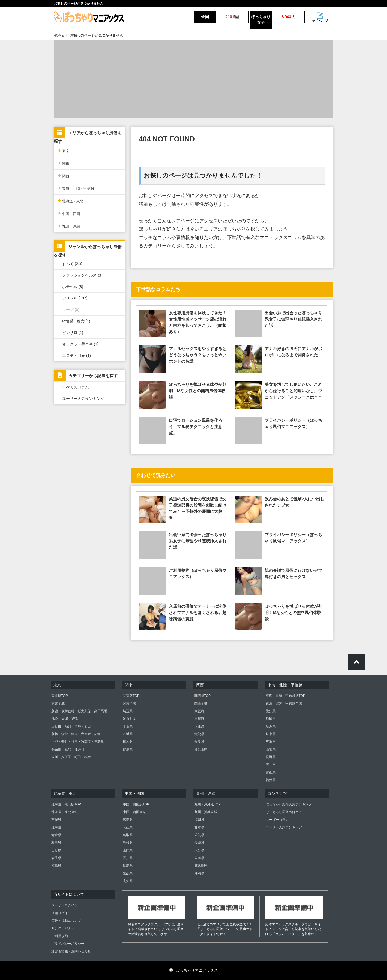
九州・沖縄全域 (206, 812)
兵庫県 (199, 726)
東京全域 (58, 703)
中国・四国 (69, 213)
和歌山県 (201, 749)
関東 (64, 163)
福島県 (56, 866)
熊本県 (199, 827)
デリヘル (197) (75, 298)
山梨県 (271, 749)
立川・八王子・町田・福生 (71, 757)
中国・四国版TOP (136, 804)
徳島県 (128, 866)
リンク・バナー (63, 928)
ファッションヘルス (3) (82, 275)
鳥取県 (128, 835)
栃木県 (128, 742)
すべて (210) (73, 264)
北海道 (56, 827)
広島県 (128, 820)
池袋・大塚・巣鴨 (65, 719)
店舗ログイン (61, 913)
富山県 (271, 772)
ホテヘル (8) (73, 287)
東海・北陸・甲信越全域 (284, 703)
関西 (64, 175)
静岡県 (271, 719)
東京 (64, 150)
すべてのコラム (76, 387)
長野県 (271, 757)
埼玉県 (128, 711)
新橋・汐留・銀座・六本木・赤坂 (76, 734)
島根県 (128, 843)
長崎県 (199, 843)
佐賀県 (199, 835)
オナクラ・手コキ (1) (80, 344)
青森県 (56, 835)
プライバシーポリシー (68, 944)
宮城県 (56, 820)
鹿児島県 (201, 866)
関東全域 (129, 703)
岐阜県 (271, 734)
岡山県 (128, 827)
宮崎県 (199, 858)
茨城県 (128, 734)
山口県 (128, 850)
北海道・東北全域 (65, 812)
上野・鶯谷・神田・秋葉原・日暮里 (78, 742)
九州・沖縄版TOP (207, 804)
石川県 (271, 765)
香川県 (128, 858)
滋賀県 (199, 734)
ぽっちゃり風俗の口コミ (284, 812)
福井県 (271, 780)
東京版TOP (60, 696)
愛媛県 (128, 873)
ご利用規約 (60, 936)
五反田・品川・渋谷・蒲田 (71, 726)
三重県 (271, 742)
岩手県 (56, 858)
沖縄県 (199, 873)
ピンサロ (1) (73, 333)
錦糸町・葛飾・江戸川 (68, 749)
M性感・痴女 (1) (76, 321)
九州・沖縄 (69, 226)
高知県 (128, 881)
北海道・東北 (71, 201)
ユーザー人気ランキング (83, 399)
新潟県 (271, 726)
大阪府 (199, 711)
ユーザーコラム (277, 820)
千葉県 (128, 726)
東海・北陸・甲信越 (76, 188)
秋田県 (56, 843)
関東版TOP (131, 696)
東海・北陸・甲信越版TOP (285, 696)
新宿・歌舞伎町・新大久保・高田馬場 (79, 711)
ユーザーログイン (65, 905)
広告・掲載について (66, 921)
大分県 (199, 850)
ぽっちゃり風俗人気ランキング (289, 804)
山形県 (56, 850)
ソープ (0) (71, 310)
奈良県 (199, 742)
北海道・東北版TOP (66, 804)
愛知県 (271, 711)
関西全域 (201, 703)
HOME (59, 36)
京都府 (199, 719)
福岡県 (199, 820)
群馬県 (128, 749)
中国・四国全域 (134, 812)
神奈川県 (129, 719)
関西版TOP (203, 696)
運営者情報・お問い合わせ (71, 951)
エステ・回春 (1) (76, 356)
